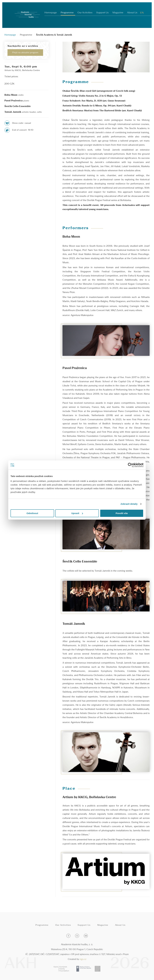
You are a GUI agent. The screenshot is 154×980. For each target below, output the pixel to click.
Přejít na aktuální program (25, 53)
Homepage (51, 13)
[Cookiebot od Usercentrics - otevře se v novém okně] (130, 465)
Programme (67, 13)
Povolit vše (122, 513)
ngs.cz (83, 959)
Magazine (118, 13)
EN (142, 13)
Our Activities (85, 13)
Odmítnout (32, 513)
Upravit (77, 513)
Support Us (102, 13)
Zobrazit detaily (129, 504)
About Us (132, 13)
